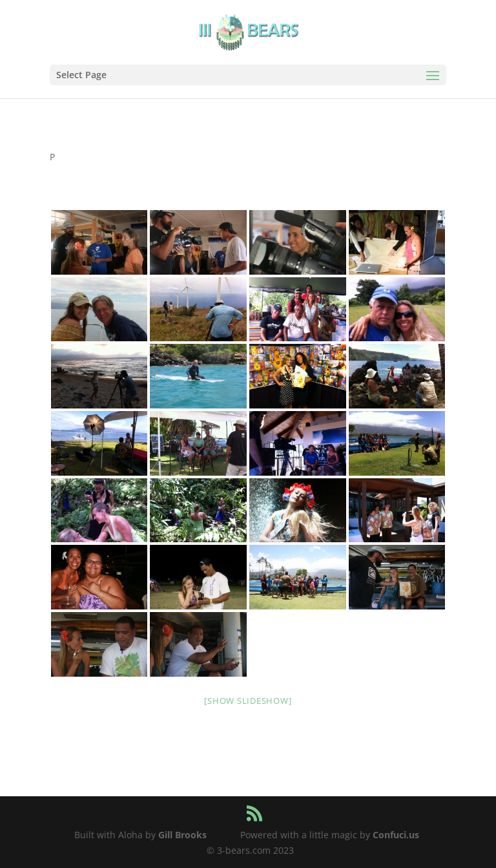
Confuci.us (396, 835)
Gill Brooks (182, 835)
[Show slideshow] (248, 701)
